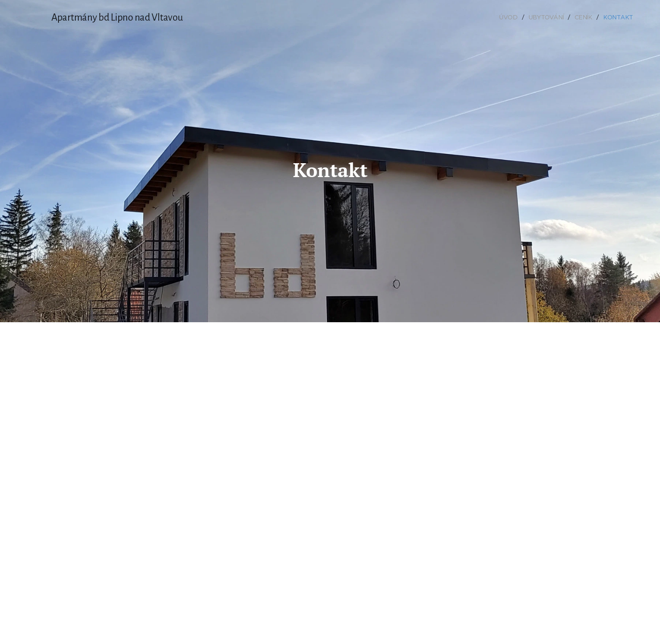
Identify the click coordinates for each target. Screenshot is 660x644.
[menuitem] (512, 17)
